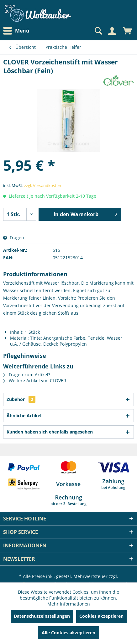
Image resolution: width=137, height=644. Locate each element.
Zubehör (21, 399)
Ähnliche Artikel (24, 416)
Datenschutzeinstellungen (42, 616)
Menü (16, 31)
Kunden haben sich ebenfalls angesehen (50, 432)
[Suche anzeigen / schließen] (98, 31)
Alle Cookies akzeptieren (68, 633)
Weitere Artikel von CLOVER (35, 380)
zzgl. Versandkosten (43, 185)
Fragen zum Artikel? (27, 375)
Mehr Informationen (69, 604)
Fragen (14, 238)
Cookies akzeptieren (101, 616)
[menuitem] (18, 31)
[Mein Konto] (112, 31)
